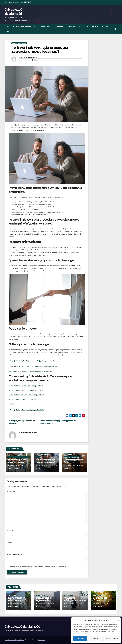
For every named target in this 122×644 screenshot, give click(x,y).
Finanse (72, 27)
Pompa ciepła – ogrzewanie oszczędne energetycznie (45, 601)
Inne (9, 32)
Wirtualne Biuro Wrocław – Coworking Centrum (26, 395)
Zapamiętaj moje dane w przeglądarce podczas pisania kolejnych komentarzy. (38, 567)
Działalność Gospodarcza (25, 27)
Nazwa (10, 531)
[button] (118, 620)
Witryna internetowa (14, 555)
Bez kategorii (68, 454)
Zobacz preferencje (111, 639)
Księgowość (46, 27)
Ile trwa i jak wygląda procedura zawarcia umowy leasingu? (40, 49)
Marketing (84, 27)
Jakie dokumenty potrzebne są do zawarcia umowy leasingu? (31, 371)
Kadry (105, 27)
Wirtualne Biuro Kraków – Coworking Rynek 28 (26, 390)
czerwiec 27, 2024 (16, 604)
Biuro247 (12, 404)
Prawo (95, 27)
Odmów (95, 639)
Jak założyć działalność (22, 626)
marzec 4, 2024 (100, 604)
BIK (68, 247)
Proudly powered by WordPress (14, 640)
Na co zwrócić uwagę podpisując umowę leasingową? (38, 367)
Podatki (60, 27)
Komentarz (11, 491)
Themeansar (41, 640)
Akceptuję (80, 639)
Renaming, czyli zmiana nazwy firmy (17, 462)
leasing (37, 60)
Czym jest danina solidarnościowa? (46, 461)
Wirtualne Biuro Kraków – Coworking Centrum (26, 386)
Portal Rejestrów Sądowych (73, 461)
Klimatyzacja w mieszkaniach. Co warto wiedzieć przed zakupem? (18, 601)
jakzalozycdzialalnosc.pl (29, 57)
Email (9, 543)
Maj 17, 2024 (42, 604)
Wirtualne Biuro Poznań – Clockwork (22, 399)
